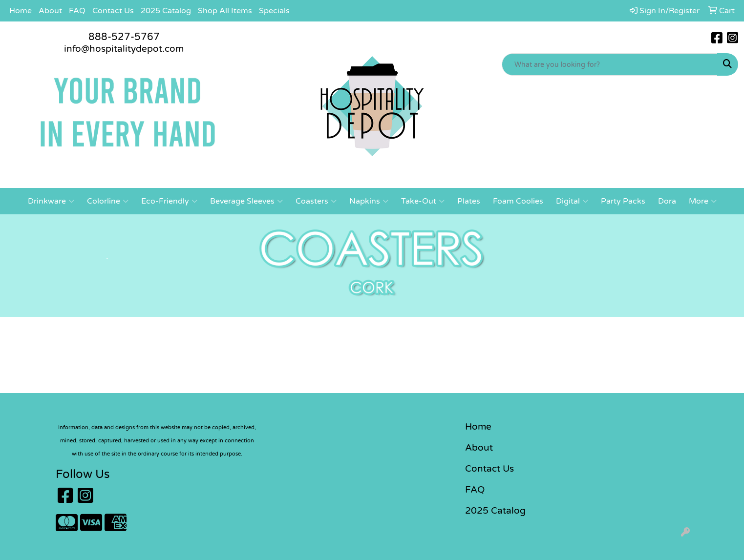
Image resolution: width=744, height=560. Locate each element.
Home (21, 11)
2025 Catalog (166, 11)
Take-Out (423, 201)
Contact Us (113, 11)
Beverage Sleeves (246, 201)
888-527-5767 (124, 37)
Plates (469, 201)
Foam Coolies (518, 201)
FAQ (77, 11)
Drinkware (51, 201)
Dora (667, 201)
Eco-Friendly (169, 201)
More (703, 201)
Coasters (316, 201)
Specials (274, 11)
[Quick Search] (610, 64)
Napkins (369, 201)
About (50, 11)
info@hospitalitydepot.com (124, 49)
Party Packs (623, 201)
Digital (572, 201)
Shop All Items (225, 11)
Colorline (108, 201)
